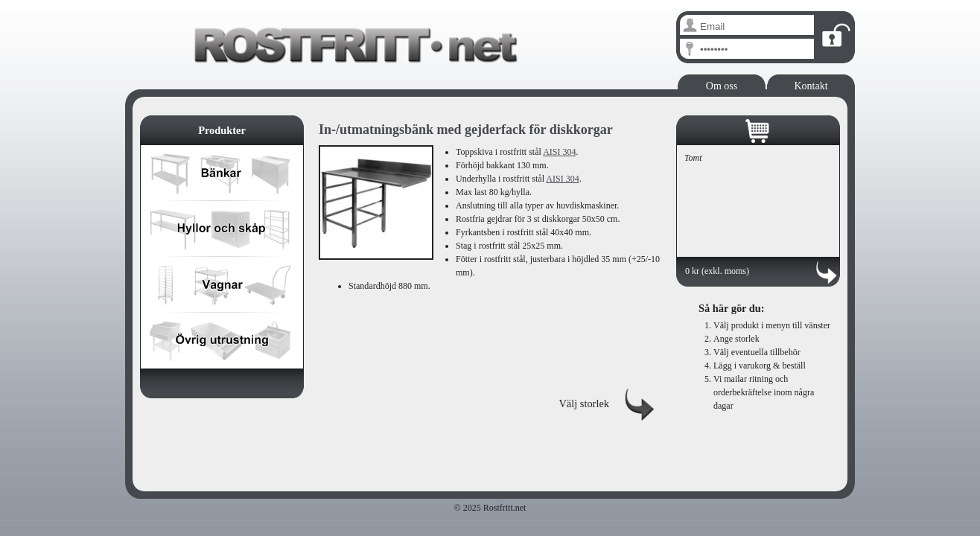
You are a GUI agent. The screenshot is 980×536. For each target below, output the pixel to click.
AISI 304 (559, 152)
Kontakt (811, 86)
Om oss (722, 86)
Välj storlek (584, 403)
